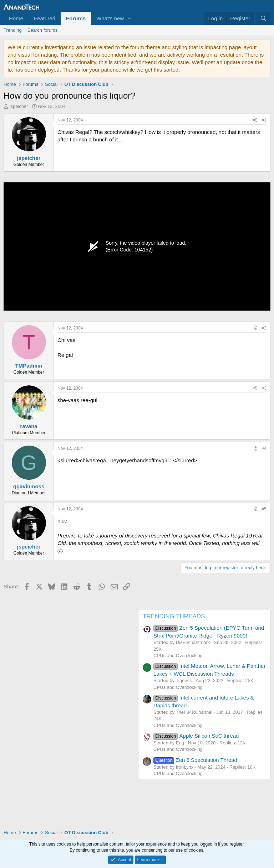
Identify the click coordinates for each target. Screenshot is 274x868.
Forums (76, 18)
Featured (45, 18)
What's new (110, 18)
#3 (264, 388)
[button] (130, 18)
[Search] (263, 18)
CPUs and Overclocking (178, 656)
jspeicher (19, 106)
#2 (264, 328)
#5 (264, 509)
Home (16, 18)
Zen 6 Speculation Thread (195, 760)
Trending (13, 30)
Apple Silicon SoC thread (196, 736)
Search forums (43, 30)
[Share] (255, 120)
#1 (264, 120)
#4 (264, 448)
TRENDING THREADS (174, 616)
